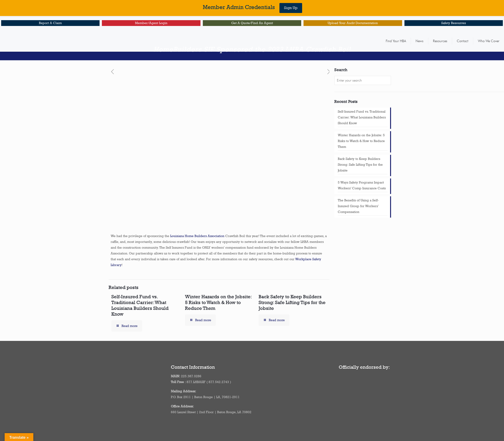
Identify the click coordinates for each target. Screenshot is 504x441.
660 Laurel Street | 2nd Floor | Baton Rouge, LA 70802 (211, 412)
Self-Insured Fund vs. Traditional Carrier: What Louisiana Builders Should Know (140, 305)
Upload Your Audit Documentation (353, 23)
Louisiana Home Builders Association (197, 236)
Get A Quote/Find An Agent (252, 23)
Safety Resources (454, 23)
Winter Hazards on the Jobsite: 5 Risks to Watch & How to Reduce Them (218, 302)
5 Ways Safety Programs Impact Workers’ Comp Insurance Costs (362, 185)
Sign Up (291, 8)
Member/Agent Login (151, 23)
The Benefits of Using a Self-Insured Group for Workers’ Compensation (358, 206)
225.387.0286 (191, 376)
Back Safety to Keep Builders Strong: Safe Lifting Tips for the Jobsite (292, 302)
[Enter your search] (363, 80)
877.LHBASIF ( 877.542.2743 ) (209, 382)
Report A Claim (50, 23)
